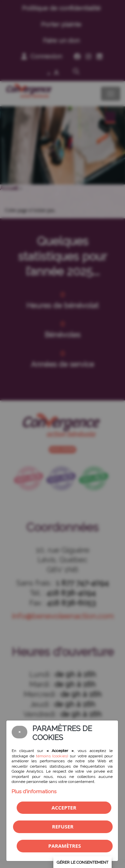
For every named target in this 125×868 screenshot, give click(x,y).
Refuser (63, 826)
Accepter (64, 808)
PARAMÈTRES (65, 846)
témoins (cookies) (52, 756)
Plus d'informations (34, 792)
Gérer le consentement (82, 862)
